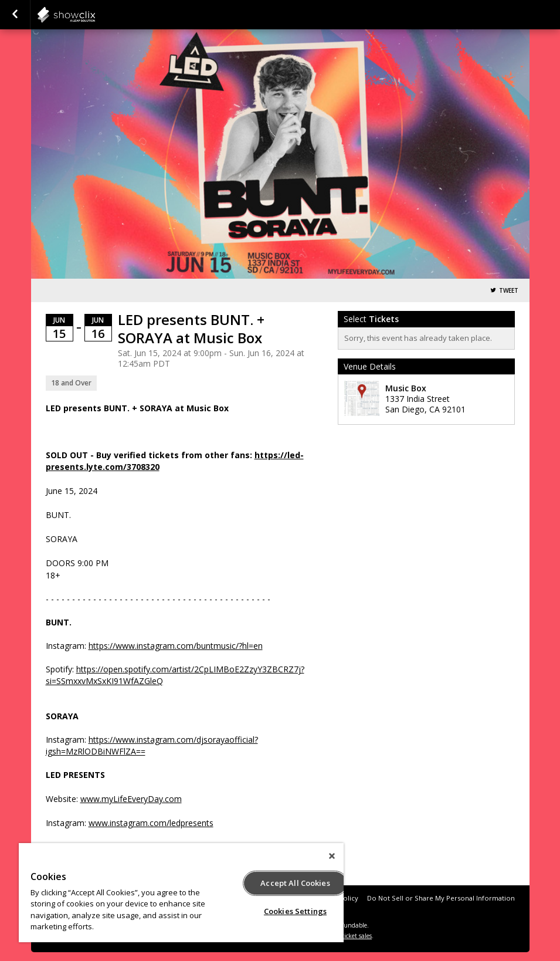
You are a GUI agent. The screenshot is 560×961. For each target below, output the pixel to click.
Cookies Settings (295, 911)
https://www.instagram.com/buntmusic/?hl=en (176, 646)
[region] (181, 893)
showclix (95, 15)
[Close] (332, 856)
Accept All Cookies (295, 883)
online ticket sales (347, 936)
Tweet (509, 291)
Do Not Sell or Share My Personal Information (441, 898)
